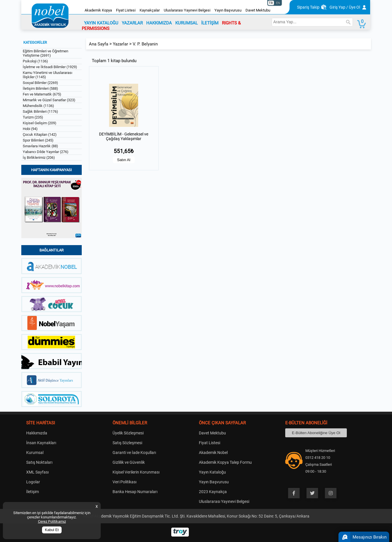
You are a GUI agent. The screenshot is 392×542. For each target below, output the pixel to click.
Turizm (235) (33, 117)
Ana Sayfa (99, 44)
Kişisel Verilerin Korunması (136, 472)
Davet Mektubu (258, 10)
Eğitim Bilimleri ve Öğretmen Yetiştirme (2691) (45, 53)
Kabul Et (52, 530)
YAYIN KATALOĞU (101, 23)
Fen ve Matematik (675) (42, 94)
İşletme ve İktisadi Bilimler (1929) (50, 67)
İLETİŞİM (210, 23)
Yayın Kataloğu (212, 472)
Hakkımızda (37, 433)
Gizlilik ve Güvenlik (129, 462)
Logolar (33, 482)
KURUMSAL (187, 23)
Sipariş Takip (308, 7)
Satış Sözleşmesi (127, 443)
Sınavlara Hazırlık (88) (40, 146)
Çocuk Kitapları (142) (40, 134)
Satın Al (124, 160)
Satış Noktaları (39, 462)
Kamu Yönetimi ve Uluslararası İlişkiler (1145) (47, 75)
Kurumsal (35, 453)
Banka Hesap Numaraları (135, 492)
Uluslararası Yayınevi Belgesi (187, 10)
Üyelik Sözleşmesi (128, 433)
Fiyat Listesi (126, 10)
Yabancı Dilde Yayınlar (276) (46, 152)
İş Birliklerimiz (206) (39, 158)
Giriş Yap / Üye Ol (345, 7)
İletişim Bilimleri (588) (40, 88)
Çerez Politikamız (52, 521)
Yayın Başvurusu (228, 10)
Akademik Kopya (98, 10)
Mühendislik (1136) (38, 106)
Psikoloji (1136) (35, 61)
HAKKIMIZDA (159, 23)
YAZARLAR (132, 23)
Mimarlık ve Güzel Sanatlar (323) (49, 100)
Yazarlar (120, 44)
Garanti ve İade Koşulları (134, 453)
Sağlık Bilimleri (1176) (40, 111)
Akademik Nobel (213, 453)
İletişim (33, 492)
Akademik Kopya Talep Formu (225, 462)
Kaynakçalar (150, 10)
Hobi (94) (30, 129)
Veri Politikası (124, 482)
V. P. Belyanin (145, 44)
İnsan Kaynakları (41, 443)
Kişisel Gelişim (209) (40, 123)
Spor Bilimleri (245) (38, 140)
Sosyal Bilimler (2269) (40, 83)
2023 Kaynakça (213, 492)
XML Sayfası (37, 472)
